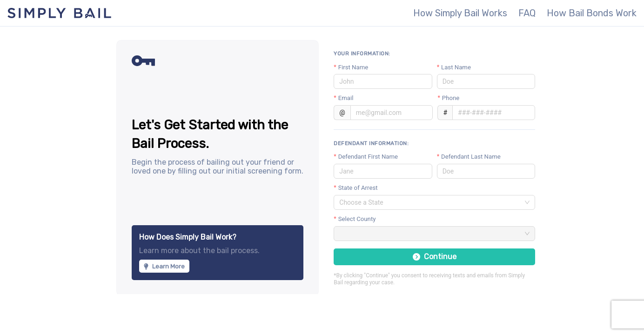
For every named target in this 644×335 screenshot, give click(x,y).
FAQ (527, 13)
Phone (451, 98)
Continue (435, 257)
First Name (353, 67)
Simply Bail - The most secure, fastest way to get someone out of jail (59, 13)
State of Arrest (358, 188)
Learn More (164, 266)
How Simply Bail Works (460, 13)
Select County (357, 219)
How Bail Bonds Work (592, 13)
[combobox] (430, 202)
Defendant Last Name (471, 157)
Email (346, 98)
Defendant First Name (368, 157)
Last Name (456, 67)
